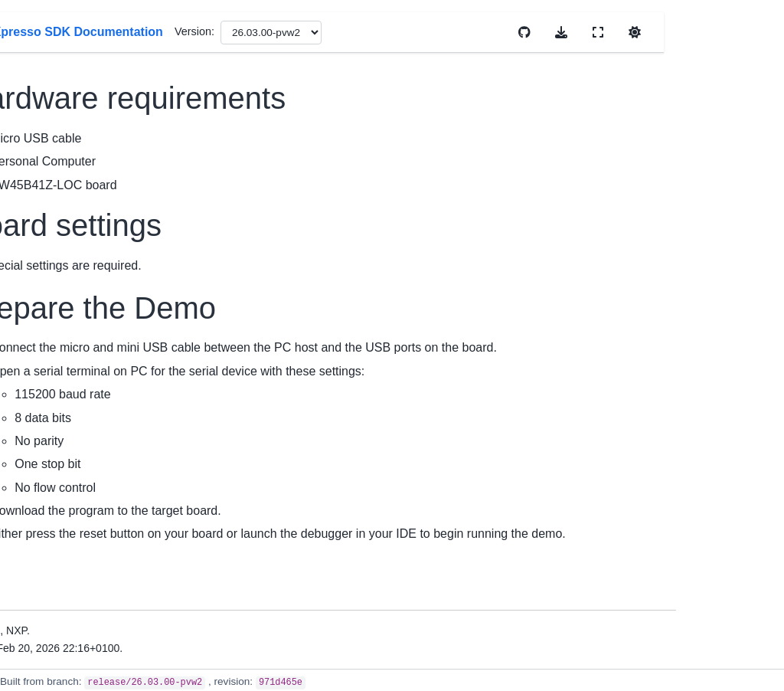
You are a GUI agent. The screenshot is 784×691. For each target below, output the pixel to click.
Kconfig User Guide (68, 542)
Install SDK (47, 404)
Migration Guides (62, 340)
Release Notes (56, 316)
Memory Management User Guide (73, 575)
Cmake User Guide (67, 517)
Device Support (57, 292)
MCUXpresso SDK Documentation (65, 155)
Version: (459, 31)
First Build (44, 429)
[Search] (78, 107)
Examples (44, 673)
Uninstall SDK (54, 453)
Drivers (38, 648)
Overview (43, 228)
